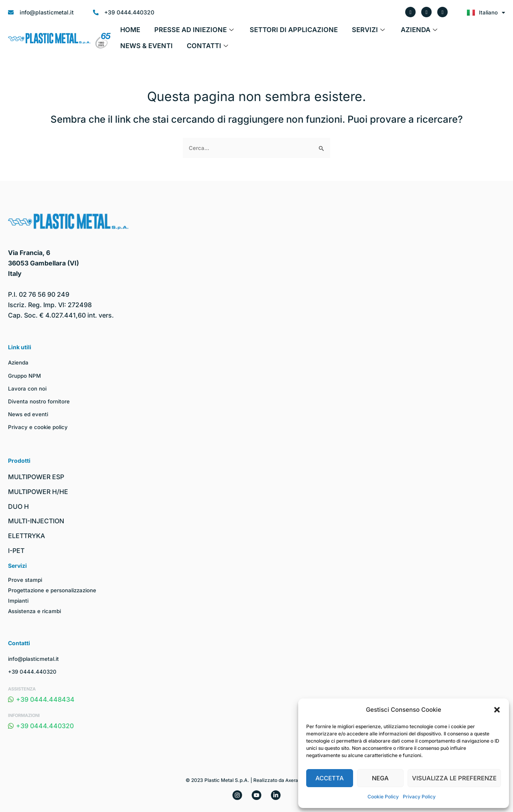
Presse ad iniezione (187, 33)
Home (129, 33)
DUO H (18, 506)
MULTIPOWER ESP (36, 477)
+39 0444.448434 (41, 699)
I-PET (16, 551)
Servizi (343, 33)
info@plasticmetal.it (35, 659)
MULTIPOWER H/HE (38, 492)
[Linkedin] (276, 795)
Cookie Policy (383, 797)
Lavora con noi (27, 388)
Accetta (330, 778)
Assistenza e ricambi (36, 611)
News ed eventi (29, 414)
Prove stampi (26, 580)
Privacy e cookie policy (39, 427)
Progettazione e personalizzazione (54, 590)
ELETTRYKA (26, 536)
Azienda (389, 33)
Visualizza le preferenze (454, 778)
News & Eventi (442, 33)
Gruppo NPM (25, 376)
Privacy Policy (419, 797)
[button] (497, 710)
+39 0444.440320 (33, 671)
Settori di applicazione (276, 33)
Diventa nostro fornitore (39, 401)
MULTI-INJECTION (36, 521)
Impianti (19, 600)
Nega (380, 778)
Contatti (139, 49)
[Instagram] (237, 795)
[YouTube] (256, 795)
